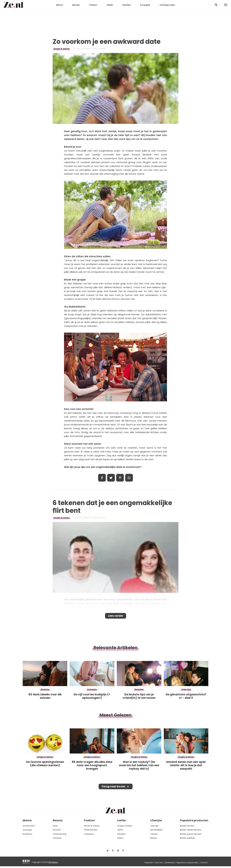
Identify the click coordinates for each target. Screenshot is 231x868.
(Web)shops (91, 830)
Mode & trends (92, 826)
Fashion (93, 5)
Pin (120, 478)
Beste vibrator (187, 826)
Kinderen (27, 834)
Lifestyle (127, 5)
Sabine (102, 518)
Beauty (76, 5)
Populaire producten (194, 821)
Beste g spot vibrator (191, 834)
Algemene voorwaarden (187, 863)
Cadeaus (89, 834)
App (129, 478)
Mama (60, 5)
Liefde (110, 5)
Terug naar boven (113, 790)
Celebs (154, 834)
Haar (55, 826)
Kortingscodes (167, 5)
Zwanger (27, 830)
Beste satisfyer (188, 838)
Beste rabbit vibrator (191, 830)
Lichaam (57, 838)
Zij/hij (120, 830)
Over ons (159, 863)
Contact (204, 863)
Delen (102, 478)
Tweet (111, 478)
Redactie (149, 863)
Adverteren (170, 863)
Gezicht (57, 830)
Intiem (120, 838)
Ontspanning (60, 834)
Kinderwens (29, 826)
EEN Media (53, 862)
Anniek (102, 49)
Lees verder (116, 617)
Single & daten (62, 49)
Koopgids (145, 5)
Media (154, 838)
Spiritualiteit (156, 830)
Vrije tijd (154, 826)
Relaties (121, 834)
